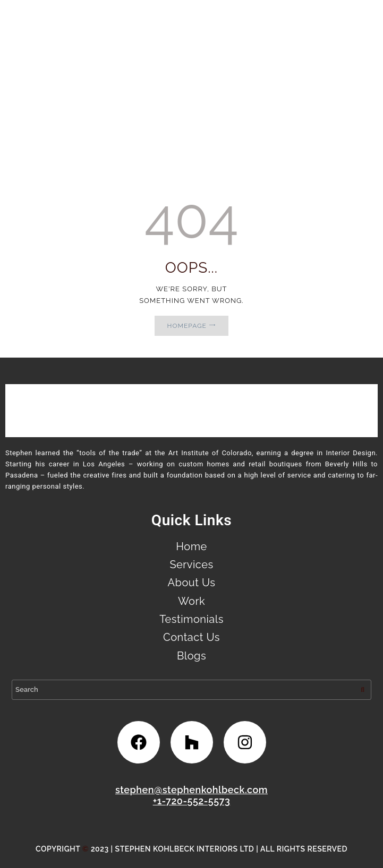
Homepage (187, 326)
